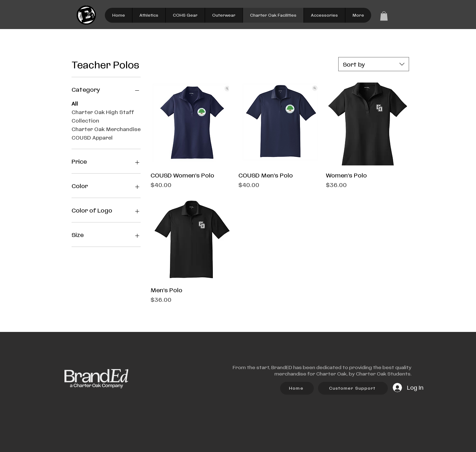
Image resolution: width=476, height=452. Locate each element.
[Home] (297, 388)
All (75, 103)
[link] (384, 16)
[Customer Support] (353, 388)
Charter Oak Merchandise (106, 129)
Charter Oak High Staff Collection (103, 116)
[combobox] (374, 64)
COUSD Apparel (92, 137)
